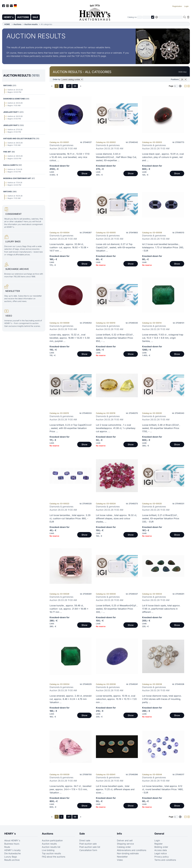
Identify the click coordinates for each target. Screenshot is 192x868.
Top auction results (51, 853)
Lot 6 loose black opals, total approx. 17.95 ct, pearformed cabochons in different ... (161, 609)
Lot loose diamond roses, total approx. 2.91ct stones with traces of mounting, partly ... (162, 699)
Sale (82, 834)
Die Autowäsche (12, 853)
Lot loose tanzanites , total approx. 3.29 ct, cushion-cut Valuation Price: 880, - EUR (70, 518)
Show (84, 173)
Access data (161, 850)
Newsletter (122, 857)
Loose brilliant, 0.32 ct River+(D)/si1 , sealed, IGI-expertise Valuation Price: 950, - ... (115, 338)
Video (120, 860)
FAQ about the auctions (54, 857)
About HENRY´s (12, 840)
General (159, 834)
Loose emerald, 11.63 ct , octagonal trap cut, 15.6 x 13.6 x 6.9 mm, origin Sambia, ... (163, 338)
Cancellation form (88, 850)
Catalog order (124, 847)
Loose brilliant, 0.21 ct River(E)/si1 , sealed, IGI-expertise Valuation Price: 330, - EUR (161, 518)
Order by (57, 79)
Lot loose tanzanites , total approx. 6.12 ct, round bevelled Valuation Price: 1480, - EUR (163, 789)
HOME (7, 24)
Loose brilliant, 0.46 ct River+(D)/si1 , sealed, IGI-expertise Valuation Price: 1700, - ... (161, 428)
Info (119, 834)
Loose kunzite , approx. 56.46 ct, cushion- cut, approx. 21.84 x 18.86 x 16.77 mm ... (69, 609)
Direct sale (85, 840)
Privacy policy (162, 857)
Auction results (31, 24)
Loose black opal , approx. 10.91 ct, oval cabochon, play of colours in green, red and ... (163, 157)
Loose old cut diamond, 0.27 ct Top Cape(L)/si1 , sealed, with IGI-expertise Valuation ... (116, 247)
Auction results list (51, 847)
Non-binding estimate (128, 853)
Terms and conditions (165, 860)
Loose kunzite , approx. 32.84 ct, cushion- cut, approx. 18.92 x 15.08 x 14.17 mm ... (69, 247)
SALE (35, 17)
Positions (175, 79)
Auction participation (52, 840)
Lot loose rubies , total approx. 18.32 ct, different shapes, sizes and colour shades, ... (116, 518)
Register (159, 844)
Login (157, 840)
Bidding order (161, 847)
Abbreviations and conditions (132, 850)
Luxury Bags (11, 857)
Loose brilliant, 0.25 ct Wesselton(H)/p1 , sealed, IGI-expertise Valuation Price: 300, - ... (117, 609)
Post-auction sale (88, 844)
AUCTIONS (23, 17)
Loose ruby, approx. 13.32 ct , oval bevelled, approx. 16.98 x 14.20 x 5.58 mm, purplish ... (70, 338)
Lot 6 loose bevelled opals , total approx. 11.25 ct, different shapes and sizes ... (115, 789)
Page (171, 86)
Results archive (12, 860)
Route (7, 847)
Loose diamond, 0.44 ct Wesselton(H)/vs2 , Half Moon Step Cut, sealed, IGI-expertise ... (116, 157)
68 (75, 86)
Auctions (17, 24)
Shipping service (125, 844)
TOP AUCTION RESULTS (88, 56)
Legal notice (161, 853)
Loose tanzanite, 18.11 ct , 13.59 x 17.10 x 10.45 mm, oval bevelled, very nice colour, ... (70, 157)
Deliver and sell (125, 840)
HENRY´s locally (12, 850)
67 (69, 86)
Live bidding (48, 850)
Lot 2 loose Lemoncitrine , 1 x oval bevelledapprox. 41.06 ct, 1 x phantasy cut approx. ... (116, 428)
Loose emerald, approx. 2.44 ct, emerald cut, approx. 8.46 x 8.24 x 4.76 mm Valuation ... (71, 699)
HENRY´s (9, 17)
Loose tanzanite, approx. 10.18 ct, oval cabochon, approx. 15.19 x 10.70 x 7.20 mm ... (116, 699)
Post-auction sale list (90, 847)
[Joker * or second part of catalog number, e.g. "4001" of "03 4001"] (146, 17)
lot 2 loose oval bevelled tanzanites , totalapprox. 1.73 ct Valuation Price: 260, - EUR (163, 247)
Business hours (12, 844)
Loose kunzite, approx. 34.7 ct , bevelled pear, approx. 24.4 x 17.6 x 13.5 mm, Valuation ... (70, 789)
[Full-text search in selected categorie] (171, 17)
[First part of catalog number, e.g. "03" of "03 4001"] (140, 17)
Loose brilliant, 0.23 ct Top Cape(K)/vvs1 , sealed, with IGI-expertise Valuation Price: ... (71, 428)
